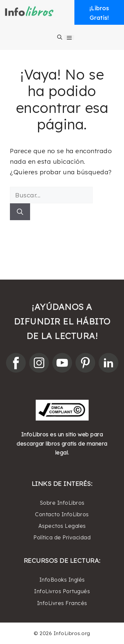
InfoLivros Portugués (62, 591)
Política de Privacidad (62, 537)
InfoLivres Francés (62, 603)
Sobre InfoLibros (62, 503)
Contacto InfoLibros (62, 514)
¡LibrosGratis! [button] (99, 13)
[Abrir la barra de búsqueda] (60, 37)
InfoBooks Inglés (62, 580)
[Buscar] (20, 212)
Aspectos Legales (62, 526)
